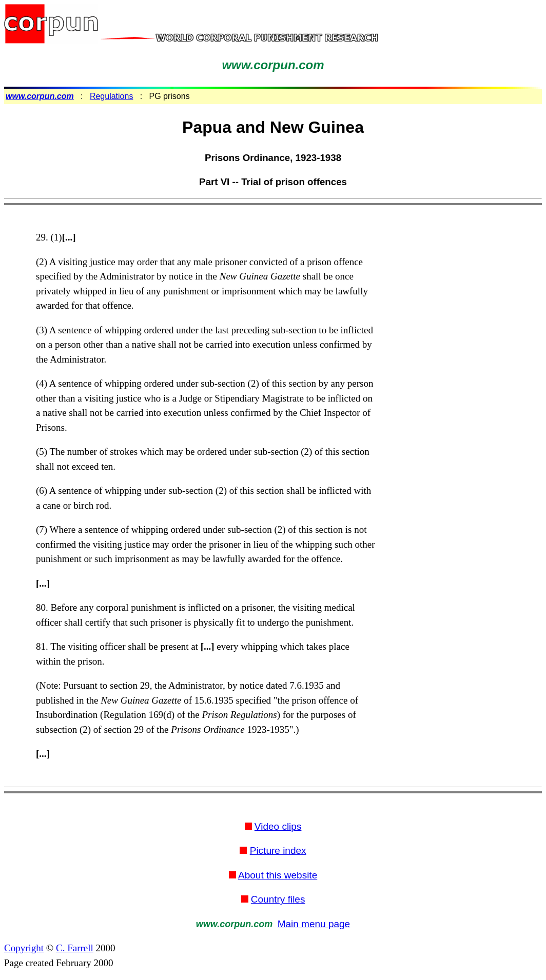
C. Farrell (75, 948)
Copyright (24, 948)
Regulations (112, 96)
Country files (278, 899)
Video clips (278, 826)
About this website (278, 875)
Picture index (278, 851)
